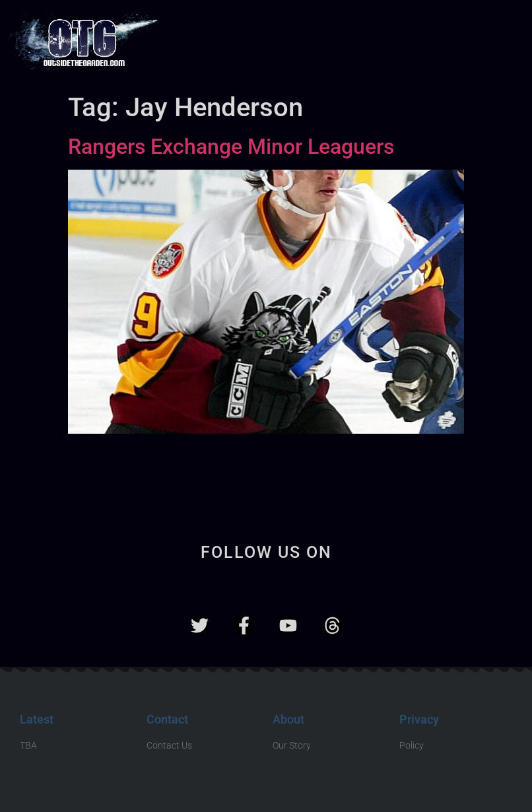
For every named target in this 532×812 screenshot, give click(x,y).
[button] (512, 43)
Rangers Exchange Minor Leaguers (231, 147)
